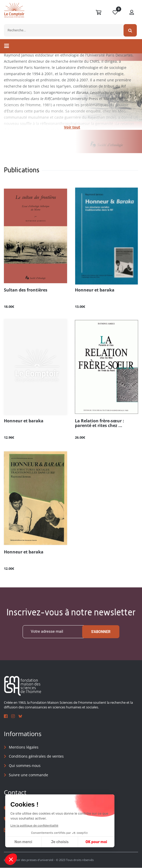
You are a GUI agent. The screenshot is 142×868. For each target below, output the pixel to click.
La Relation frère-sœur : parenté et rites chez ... (99, 423)
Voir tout (72, 127)
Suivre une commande (28, 775)
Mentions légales (24, 747)
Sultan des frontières (26, 290)
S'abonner (101, 632)
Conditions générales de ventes (36, 756)
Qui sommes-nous (25, 766)
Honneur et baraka (95, 290)
